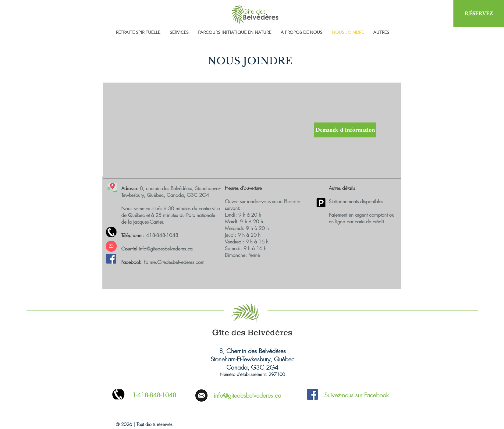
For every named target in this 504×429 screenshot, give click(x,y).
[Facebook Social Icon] (312, 394)
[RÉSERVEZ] (479, 14)
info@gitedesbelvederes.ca (166, 249)
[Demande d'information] (345, 130)
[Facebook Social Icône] (111, 259)
